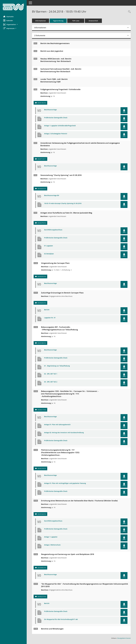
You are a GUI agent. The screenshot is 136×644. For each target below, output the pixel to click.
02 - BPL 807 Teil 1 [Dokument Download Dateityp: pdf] (51, 374)
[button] (13, 24)
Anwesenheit (93, 21)
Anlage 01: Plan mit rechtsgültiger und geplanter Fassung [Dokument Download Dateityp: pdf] (65, 483)
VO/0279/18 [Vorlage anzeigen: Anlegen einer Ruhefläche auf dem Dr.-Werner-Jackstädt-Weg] (42, 223)
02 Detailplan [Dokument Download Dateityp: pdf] (49, 254)
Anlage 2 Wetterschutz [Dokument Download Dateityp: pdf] (52, 545)
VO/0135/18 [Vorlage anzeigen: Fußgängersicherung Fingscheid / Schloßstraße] (42, 103)
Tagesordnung (58, 21)
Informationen (41, 21)
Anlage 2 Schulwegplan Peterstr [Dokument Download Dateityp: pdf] (56, 134)
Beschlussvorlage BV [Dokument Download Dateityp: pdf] (52, 196)
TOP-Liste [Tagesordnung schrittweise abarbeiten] (76, 21)
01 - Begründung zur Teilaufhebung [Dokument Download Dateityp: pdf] (57, 366)
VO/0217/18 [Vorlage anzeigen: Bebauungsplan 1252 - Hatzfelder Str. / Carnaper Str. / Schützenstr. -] (42, 410)
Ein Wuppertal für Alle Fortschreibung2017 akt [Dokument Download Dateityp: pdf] (61, 619)
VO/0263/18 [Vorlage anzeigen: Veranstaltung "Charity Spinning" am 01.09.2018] (42, 189)
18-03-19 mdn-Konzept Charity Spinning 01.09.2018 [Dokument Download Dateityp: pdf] (63, 203)
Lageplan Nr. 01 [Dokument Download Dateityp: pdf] (50, 318)
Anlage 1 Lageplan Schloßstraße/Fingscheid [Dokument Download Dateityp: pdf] (60, 126)
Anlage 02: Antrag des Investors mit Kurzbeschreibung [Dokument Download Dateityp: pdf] (64, 433)
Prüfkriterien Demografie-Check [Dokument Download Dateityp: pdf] (56, 118)
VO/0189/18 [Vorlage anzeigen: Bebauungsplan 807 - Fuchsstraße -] (42, 343)
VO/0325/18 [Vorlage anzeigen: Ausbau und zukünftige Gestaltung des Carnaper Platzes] (42, 303)
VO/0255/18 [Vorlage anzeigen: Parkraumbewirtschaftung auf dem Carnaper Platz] (42, 276)
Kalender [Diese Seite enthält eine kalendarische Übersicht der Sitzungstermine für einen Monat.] (8, 20)
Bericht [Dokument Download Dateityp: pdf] (47, 310)
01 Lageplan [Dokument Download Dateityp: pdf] (49, 246)
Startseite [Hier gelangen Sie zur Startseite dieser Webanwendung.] (8, 17)
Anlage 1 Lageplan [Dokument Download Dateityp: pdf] (51, 537)
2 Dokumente (40, 35)
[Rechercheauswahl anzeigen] (129, 12)
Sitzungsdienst (124, 638)
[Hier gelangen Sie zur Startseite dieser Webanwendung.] (13, 7)
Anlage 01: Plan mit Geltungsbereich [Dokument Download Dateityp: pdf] (57, 425)
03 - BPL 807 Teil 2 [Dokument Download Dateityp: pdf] (51, 382)
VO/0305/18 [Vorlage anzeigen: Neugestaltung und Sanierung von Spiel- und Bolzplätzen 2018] (42, 568)
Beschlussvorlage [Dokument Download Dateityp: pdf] (50, 110)
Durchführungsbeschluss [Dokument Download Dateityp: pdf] (53, 230)
